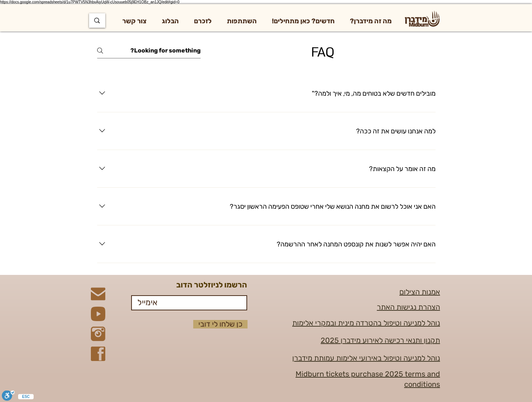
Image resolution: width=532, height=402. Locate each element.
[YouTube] (98, 314)
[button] (371, 21)
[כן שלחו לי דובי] (220, 324)
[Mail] (98, 294)
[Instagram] (98, 334)
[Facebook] (98, 354)
